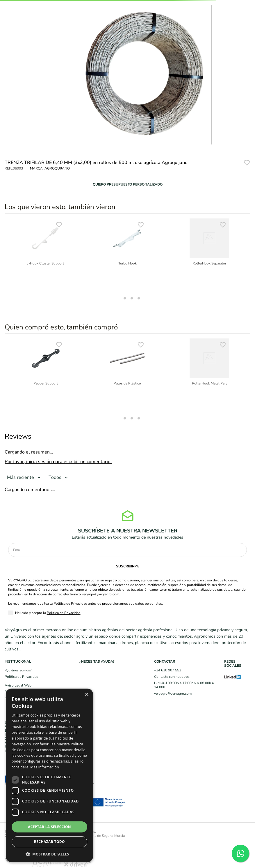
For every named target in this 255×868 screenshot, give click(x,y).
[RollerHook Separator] (209, 255)
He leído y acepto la (48, 613)
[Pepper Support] (46, 375)
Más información (44, 767)
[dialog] (49, 775)
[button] (127, 184)
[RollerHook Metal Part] (209, 375)
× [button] (87, 695)
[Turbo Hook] (127, 255)
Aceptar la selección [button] (49, 827)
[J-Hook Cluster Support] (46, 255)
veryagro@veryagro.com (100, 594)
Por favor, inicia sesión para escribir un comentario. (58, 462)
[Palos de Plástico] (127, 375)
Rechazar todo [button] (49, 842)
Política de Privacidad (70, 604)
